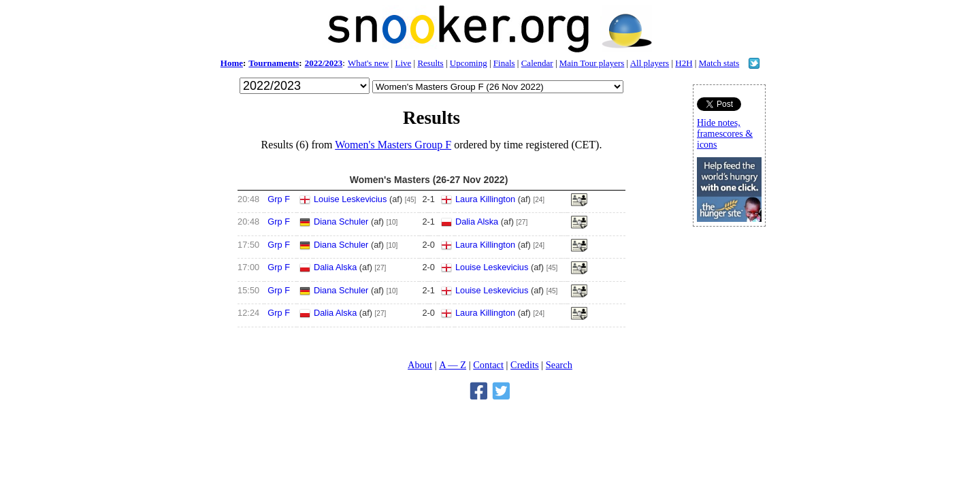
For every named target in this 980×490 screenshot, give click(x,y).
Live (403, 63)
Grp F (279, 199)
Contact (488, 365)
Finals (504, 63)
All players (650, 63)
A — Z (453, 365)
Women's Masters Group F (393, 145)
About (420, 365)
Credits (525, 365)
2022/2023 (324, 63)
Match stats (719, 63)
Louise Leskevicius (350, 199)
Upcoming (469, 63)
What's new (368, 63)
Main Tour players (592, 63)
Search (559, 365)
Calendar (537, 63)
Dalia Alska (477, 222)
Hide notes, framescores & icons (725, 134)
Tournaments (274, 63)
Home (232, 63)
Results (430, 63)
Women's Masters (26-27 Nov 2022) (429, 180)
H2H (684, 63)
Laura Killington (485, 199)
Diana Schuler (341, 222)
